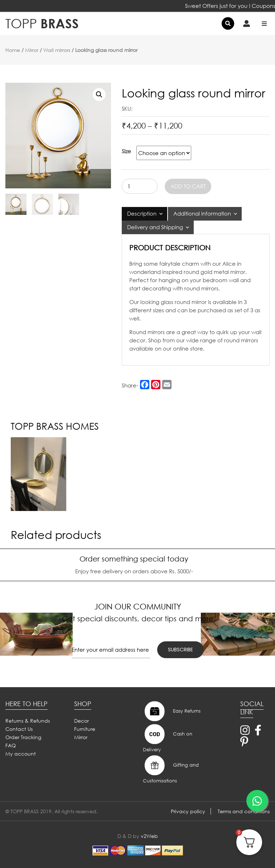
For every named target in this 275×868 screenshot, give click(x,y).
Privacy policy (188, 811)
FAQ (11, 745)
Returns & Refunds (28, 721)
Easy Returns (172, 711)
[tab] (144, 214)
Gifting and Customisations (171, 769)
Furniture (85, 729)
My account (21, 754)
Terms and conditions (244, 811)
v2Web (149, 836)
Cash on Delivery (168, 738)
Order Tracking (23, 737)
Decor (81, 721)
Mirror (32, 50)
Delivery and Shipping (155, 227)
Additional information (202, 213)
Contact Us (19, 729)
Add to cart (188, 186)
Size (126, 151)
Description (142, 213)
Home (13, 50)
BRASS (42, 23)
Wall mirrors (57, 50)
